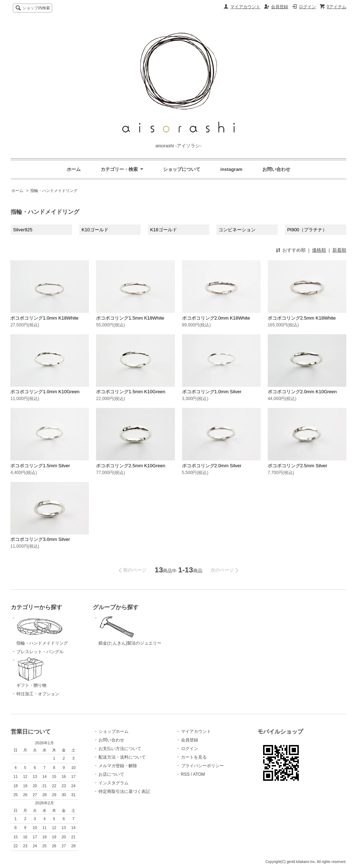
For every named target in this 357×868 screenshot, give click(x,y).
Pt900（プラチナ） (307, 230)
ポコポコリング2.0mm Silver (212, 466)
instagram (231, 169)
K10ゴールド (95, 230)
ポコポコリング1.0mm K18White (44, 318)
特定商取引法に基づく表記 (124, 791)
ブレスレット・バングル (40, 652)
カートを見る (194, 757)
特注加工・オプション (38, 694)
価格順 (319, 250)
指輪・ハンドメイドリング (54, 191)
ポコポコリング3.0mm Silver (40, 539)
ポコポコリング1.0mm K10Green (45, 392)
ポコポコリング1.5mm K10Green (131, 392)
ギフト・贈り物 (52, 672)
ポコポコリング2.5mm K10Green (131, 466)
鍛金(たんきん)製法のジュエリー (134, 630)
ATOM (199, 774)
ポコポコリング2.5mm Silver (298, 466)
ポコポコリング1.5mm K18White (130, 318)
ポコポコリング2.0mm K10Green (302, 392)
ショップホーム (114, 731)
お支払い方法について (120, 749)
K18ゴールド (163, 230)
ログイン (307, 7)
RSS (185, 774)
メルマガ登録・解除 (118, 766)
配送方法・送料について (122, 757)
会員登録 (280, 7)
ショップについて (182, 169)
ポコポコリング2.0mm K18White (216, 318)
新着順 (339, 250)
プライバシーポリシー (202, 766)
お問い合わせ (276, 169)
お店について (111, 774)
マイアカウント (245, 7)
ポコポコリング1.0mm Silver (212, 392)
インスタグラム (114, 783)
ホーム (74, 169)
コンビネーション (237, 230)
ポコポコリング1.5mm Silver (40, 466)
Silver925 (23, 230)
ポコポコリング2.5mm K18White (302, 318)
